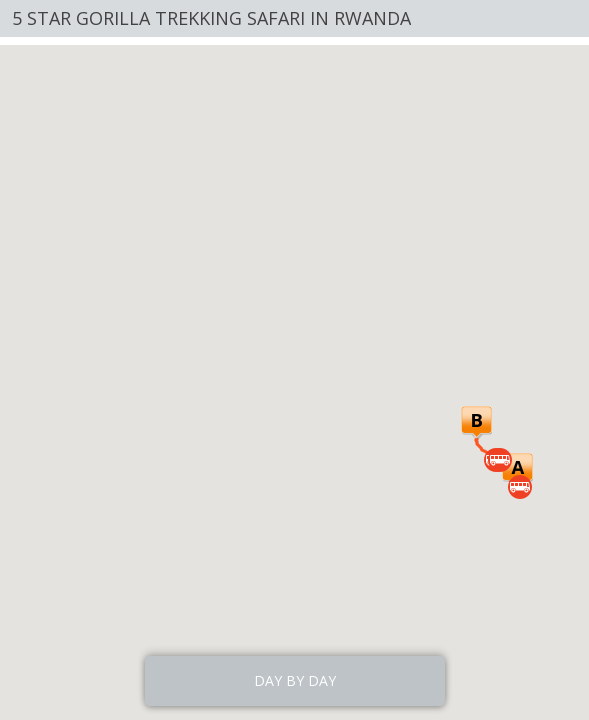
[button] (517, 469)
